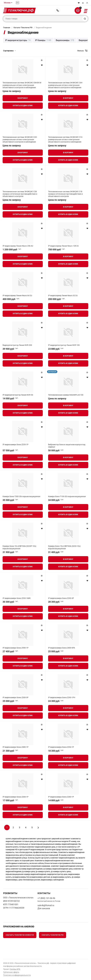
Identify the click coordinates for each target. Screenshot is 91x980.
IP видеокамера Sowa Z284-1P (16, 797)
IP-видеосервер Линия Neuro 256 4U (18, 246)
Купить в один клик (23, 106)
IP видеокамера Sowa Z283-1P (61, 797)
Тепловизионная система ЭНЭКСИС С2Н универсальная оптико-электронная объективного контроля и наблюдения (20, 139)
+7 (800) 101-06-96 (58, 10)
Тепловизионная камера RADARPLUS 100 (66, 395)
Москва (7, 3)
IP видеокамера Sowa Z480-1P (16, 747)
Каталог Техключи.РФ (23, 28)
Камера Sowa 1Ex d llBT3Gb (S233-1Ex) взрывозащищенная (64, 547)
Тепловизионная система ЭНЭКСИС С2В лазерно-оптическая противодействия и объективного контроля (20, 194)
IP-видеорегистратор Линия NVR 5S (18, 395)
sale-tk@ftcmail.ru (46, 905)
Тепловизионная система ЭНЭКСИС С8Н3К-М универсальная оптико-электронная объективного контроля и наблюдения (22, 85)
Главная (7, 28)
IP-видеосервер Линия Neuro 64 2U (17, 296)
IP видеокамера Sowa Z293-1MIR (17, 598)
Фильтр (81, 51)
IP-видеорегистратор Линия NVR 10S (64, 345)
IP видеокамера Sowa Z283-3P (16, 697)
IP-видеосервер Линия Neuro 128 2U (63, 246)
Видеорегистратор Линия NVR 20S (17, 345)
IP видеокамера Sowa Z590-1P (16, 648)
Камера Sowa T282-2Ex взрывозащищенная (21, 496)
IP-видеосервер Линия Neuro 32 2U (63, 296)
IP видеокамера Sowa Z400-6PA (62, 648)
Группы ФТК (15, 969)
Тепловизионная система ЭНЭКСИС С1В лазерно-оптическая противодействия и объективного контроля (65, 194)
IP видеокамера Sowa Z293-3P (61, 598)
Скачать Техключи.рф (53, 935)
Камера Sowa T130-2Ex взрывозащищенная (67, 496)
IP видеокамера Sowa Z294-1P (61, 747)
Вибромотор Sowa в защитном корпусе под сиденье (67, 446)
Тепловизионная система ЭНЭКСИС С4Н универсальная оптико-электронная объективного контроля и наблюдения (65, 85)
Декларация (52, 372)
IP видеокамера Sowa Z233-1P (16, 444)
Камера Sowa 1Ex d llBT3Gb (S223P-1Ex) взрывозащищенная (19, 547)
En (17, 3)
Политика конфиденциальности (17, 975)
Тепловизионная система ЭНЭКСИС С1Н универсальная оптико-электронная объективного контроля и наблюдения (65, 139)
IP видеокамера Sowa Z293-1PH (62, 697)
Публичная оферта (11, 972)
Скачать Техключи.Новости (20, 935)
